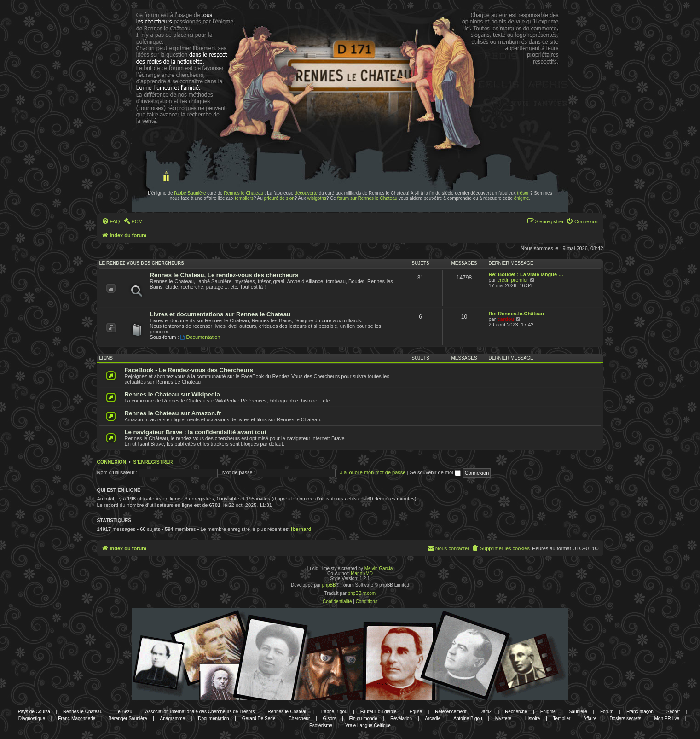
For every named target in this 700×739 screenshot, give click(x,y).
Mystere (503, 719)
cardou (506, 319)
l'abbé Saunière (190, 193)
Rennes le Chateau (243, 193)
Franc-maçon (640, 712)
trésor (523, 193)
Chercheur (299, 719)
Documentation (200, 337)
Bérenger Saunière (128, 719)
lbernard (301, 529)
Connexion (112, 462)
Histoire (532, 719)
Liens (106, 358)
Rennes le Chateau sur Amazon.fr (173, 413)
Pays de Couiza (34, 712)
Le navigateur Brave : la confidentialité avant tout (196, 432)
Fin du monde (363, 719)
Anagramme (173, 719)
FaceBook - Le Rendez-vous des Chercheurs (189, 370)
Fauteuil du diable (379, 712)
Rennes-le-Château (288, 712)
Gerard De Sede (259, 719)
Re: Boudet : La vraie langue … (526, 274)
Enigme (548, 712)
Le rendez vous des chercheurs (142, 263)
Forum (607, 712)
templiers (244, 198)
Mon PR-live (666, 719)
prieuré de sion (279, 198)
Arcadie (433, 719)
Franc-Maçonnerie (77, 719)
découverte (306, 193)
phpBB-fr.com (362, 593)
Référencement (451, 712)
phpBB (329, 585)
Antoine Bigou (468, 719)
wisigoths (317, 198)
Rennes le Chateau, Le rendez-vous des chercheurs (224, 275)
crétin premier (512, 280)
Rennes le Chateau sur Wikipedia (172, 394)
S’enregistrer (153, 462)
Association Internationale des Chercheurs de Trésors (200, 712)
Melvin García (379, 568)
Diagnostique (32, 719)
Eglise (416, 712)
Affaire (590, 719)
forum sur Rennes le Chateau (367, 198)
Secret (673, 712)
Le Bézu (124, 712)
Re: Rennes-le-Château (516, 314)
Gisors (330, 719)
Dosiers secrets (625, 719)
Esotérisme (321, 725)
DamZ (486, 712)
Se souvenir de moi (435, 472)
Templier (562, 719)
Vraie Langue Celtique (368, 725)
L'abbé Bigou (334, 712)
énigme (522, 198)
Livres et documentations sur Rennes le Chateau (220, 314)
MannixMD (362, 573)
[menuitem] (111, 221)
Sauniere (578, 712)
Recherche (516, 712)
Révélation (401, 719)
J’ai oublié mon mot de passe (373, 472)
